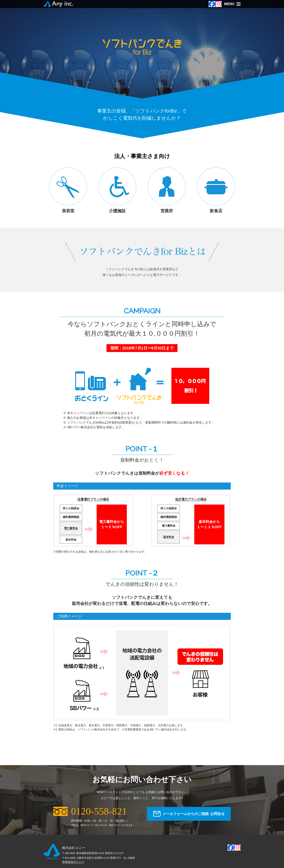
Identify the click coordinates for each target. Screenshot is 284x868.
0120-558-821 (99, 811)
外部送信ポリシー (73, 862)
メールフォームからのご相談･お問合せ (194, 814)
